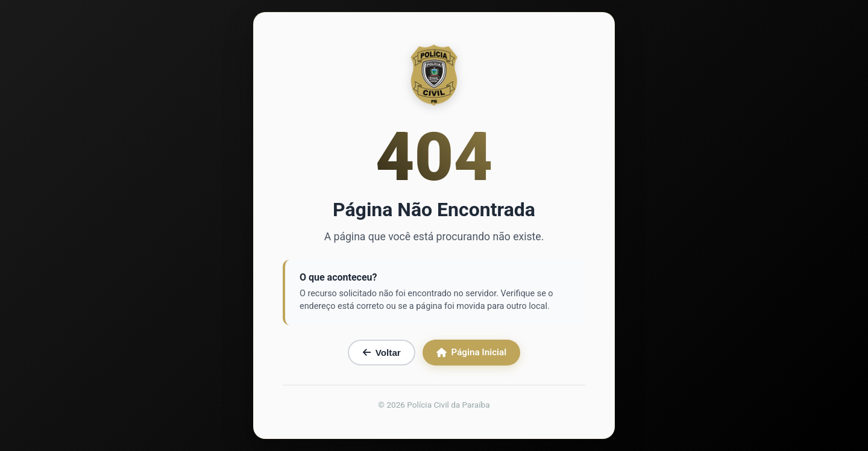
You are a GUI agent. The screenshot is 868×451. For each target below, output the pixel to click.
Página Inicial (472, 352)
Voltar (382, 353)
